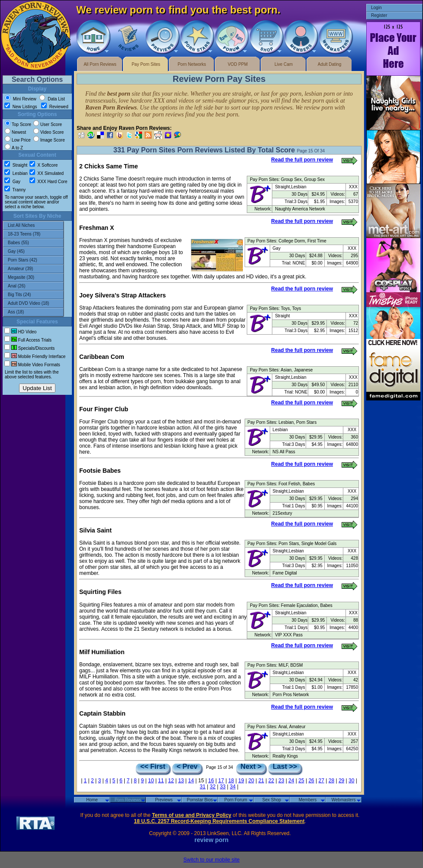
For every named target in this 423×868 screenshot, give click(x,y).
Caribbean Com (102, 357)
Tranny (15, 190)
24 (291, 781)
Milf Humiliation (102, 652)
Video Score (48, 132)
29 (341, 781)
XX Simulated (47, 173)
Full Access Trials (28, 340)
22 (271, 781)
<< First (153, 767)
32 (213, 787)
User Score (48, 124)
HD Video (20, 332)
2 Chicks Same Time (108, 166)
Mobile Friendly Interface (35, 357)
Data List (52, 99)
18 (231, 781)
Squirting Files (100, 592)
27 (321, 781)
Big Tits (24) (33, 295)
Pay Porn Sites (146, 64)
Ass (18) (33, 312)
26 (311, 781)
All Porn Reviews (100, 64)
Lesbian (16, 173)
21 (261, 781)
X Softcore (44, 165)
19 (241, 781)
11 (161, 781)
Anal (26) (33, 286)
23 (281, 781)
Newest (15, 132)
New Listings (21, 107)
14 (191, 781)
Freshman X (97, 228)
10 (151, 781)
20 (251, 781)
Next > (251, 767)
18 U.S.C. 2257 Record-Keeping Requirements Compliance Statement (219, 821)
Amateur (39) (33, 269)
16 (211, 781)
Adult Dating (329, 64)
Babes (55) (33, 243)
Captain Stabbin (102, 713)
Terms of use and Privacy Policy (192, 815)
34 (233, 787)
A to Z (14, 148)
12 (171, 781)
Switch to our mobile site (211, 860)
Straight (16, 165)
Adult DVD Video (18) (33, 303)
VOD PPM (238, 64)
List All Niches (33, 226)
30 (351, 781)
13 (181, 781)
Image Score (49, 140)
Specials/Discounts (29, 348)
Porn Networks (192, 64)
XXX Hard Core (48, 182)
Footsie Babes (100, 471)
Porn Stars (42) (33, 260)
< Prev (187, 767)
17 (221, 781)
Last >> (285, 767)
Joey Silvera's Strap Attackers (123, 295)
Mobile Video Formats (32, 365)
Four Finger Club (104, 409)
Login (376, 8)
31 (202, 787)
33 (223, 787)
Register (379, 15)
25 (301, 781)
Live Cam (284, 64)
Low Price (18, 140)
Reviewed (55, 107)
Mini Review (21, 99)
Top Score (18, 124)
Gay (12, 182)
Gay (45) (33, 252)
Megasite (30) (33, 278)
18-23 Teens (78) (33, 234)
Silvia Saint (95, 530)
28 (331, 781)
